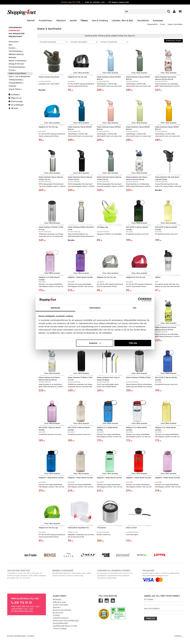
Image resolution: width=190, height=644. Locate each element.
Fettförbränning (16, 51)
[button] (180, 12)
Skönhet (31, 21)
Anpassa (95, 343)
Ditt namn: (149, 600)
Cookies (56, 616)
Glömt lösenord (60, 605)
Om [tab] (135, 308)
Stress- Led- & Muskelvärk (19, 77)
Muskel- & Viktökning (18, 61)
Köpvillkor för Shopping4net (66, 621)
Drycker (13, 48)
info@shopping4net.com (22, 611)
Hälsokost (61, 21)
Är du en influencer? (62, 610)
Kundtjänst (14, 95)
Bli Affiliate (58, 613)
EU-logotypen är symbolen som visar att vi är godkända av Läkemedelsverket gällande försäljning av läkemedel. (117, 574)
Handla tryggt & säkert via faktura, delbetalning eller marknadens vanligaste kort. (162, 575)
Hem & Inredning (100, 21)
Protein (13, 70)
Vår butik (13, 108)
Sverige (179, 636)
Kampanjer (158, 21)
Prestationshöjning (17, 67)
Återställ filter (173, 41)
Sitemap (31, 636)
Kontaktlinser (45, 21)
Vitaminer (12, 86)
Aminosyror (14, 42)
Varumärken (143, 21)
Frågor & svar (15, 98)
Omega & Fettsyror (16, 64)
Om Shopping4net (61, 624)
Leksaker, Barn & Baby (123, 21)
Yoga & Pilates (15, 89)
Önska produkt (16, 102)
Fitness (84, 21)
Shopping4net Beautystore (65, 626)
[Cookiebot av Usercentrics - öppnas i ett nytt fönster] (140, 299)
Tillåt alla (133, 343)
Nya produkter (16, 34)
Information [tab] (95, 308)
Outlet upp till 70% (71, 2)
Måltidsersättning (17, 54)
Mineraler (12, 58)
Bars (10, 45)
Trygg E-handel (60, 629)
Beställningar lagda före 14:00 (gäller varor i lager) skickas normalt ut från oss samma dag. (73, 573)
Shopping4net (152, 24)
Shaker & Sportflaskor (175, 24)
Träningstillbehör (16, 83)
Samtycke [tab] (55, 308)
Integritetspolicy (61, 618)
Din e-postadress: (152, 609)
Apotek (73, 21)
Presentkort (15, 37)
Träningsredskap (16, 80)
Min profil (57, 600)
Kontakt (57, 608)
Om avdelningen (16, 105)
